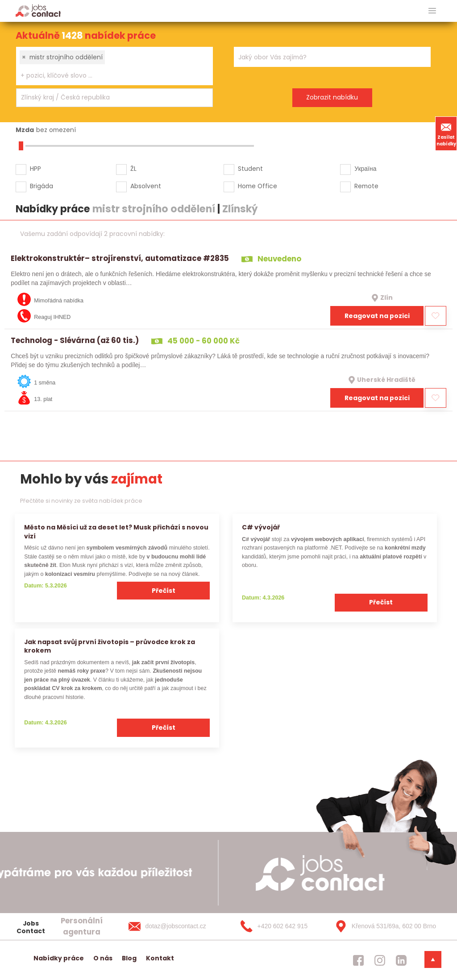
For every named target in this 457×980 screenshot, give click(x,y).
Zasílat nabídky (446, 133)
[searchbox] (109, 76)
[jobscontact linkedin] (401, 960)
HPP (35, 169)
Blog (129, 958)
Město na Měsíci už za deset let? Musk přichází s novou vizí (116, 531)
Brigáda (42, 186)
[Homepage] (38, 10)
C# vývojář (261, 527)
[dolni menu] (433, 959)
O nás (103, 958)
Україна (365, 169)
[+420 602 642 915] (279, 926)
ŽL (133, 169)
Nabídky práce (59, 958)
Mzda (25, 130)
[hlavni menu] (432, 11)
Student (250, 169)
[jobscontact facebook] (358, 960)
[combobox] (114, 66)
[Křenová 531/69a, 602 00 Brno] (382, 926)
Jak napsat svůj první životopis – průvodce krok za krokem (110, 646)
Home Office (258, 186)
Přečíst (164, 591)
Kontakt (160, 958)
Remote (366, 186)
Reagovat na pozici (377, 316)
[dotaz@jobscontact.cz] (176, 926)
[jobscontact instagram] (380, 960)
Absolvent (146, 186)
